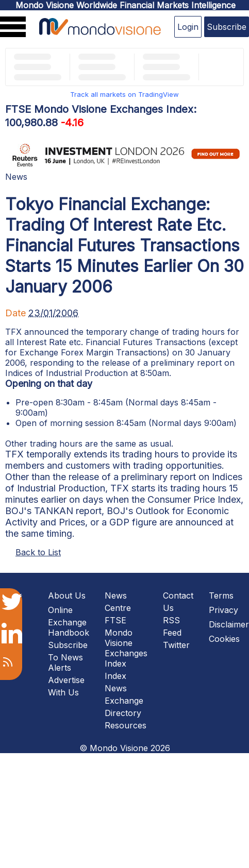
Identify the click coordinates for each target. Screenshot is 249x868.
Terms (221, 595)
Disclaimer (229, 624)
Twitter (176, 645)
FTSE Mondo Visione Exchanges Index (126, 642)
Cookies (224, 639)
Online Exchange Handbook (69, 621)
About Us (67, 595)
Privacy (223, 610)
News (16, 177)
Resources (126, 725)
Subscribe (227, 27)
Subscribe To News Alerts (68, 656)
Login (188, 27)
